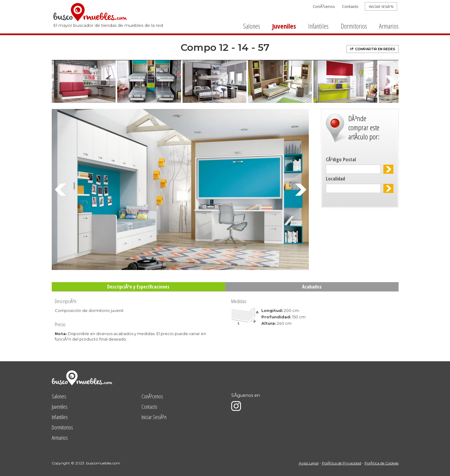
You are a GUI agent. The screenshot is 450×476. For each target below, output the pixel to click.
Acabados (312, 287)
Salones (252, 26)
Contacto (350, 6)
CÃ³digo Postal (341, 159)
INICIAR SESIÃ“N (381, 7)
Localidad (335, 179)
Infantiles (318, 26)
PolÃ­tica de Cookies (382, 463)
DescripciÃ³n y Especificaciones (138, 287)
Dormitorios (354, 26)
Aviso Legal (309, 463)
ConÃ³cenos (324, 6)
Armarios (389, 26)
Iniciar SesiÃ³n (154, 417)
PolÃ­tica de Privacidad (342, 463)
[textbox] (353, 169)
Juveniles (284, 26)
